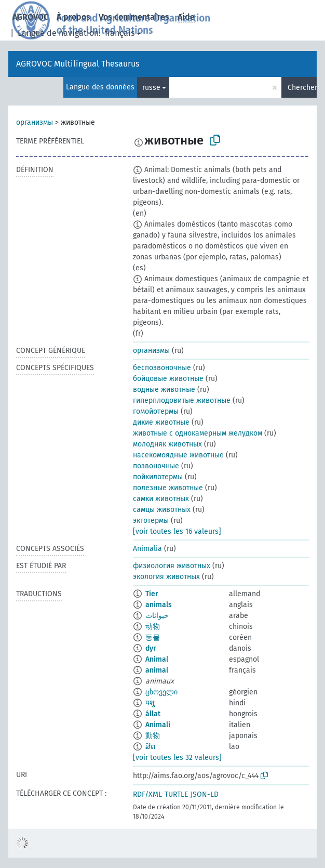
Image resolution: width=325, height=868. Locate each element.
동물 (153, 637)
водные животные (164, 390)
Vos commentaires (134, 17)
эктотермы (151, 521)
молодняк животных (167, 444)
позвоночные (156, 466)
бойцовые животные (168, 379)
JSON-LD (205, 794)
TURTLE (176, 794)
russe (151, 88)
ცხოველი (161, 692)
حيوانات (157, 616)
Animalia (147, 549)
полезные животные (168, 488)
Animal (157, 659)
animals (159, 605)
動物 (153, 736)
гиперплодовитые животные (182, 400)
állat (153, 714)
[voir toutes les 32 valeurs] (177, 758)
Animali (158, 725)
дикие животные (161, 422)
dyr (151, 648)
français (120, 33)
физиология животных (172, 566)
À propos (73, 17)
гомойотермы (156, 411)
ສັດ (150, 747)
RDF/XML (147, 794)
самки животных (161, 499)
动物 (153, 627)
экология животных (166, 577)
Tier (152, 594)
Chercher (302, 88)
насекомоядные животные (178, 455)
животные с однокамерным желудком (198, 433)
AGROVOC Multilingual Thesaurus (78, 64)
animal (157, 670)
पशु (150, 703)
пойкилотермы (158, 477)
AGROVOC (30, 17)
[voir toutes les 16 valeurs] (177, 531)
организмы (35, 122)
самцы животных (162, 510)
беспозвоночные (162, 368)
